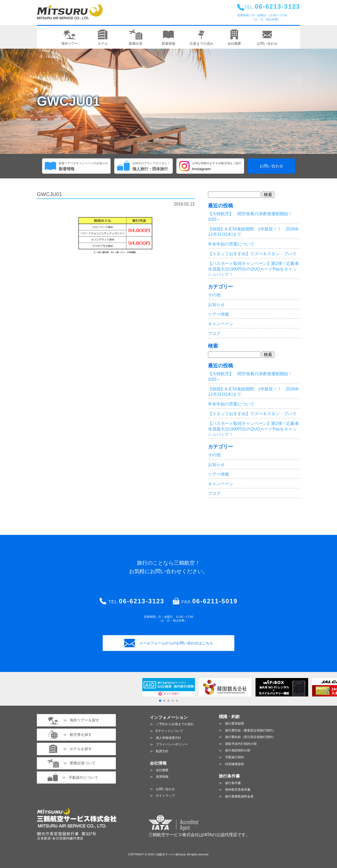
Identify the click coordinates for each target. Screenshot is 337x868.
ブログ (214, 333)
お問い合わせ (271, 166)
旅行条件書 (233, 783)
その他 (214, 295)
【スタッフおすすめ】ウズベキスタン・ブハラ (252, 254)
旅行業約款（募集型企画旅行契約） (250, 730)
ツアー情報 (219, 314)
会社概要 (162, 770)
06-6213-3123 (142, 601)
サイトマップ (165, 796)
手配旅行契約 (235, 757)
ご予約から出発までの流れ (175, 724)
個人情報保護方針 (168, 738)
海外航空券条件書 (238, 790)
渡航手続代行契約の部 (241, 744)
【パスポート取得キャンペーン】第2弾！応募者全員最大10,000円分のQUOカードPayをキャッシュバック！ (253, 269)
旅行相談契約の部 (238, 750)
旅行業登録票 (235, 724)
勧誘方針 (162, 751)
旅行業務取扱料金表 (239, 796)
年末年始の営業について (231, 244)
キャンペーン (221, 324)
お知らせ (216, 305)
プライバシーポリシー (172, 744)
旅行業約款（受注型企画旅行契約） (250, 737)
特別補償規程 (235, 764)
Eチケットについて (170, 731)
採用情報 (162, 777)
